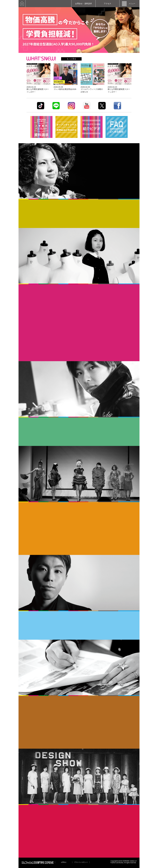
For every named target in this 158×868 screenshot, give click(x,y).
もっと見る (71, 59)
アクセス (108, 4)
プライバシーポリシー (81, 862)
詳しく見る (38, 78)
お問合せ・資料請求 (84, 4)
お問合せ (64, 862)
